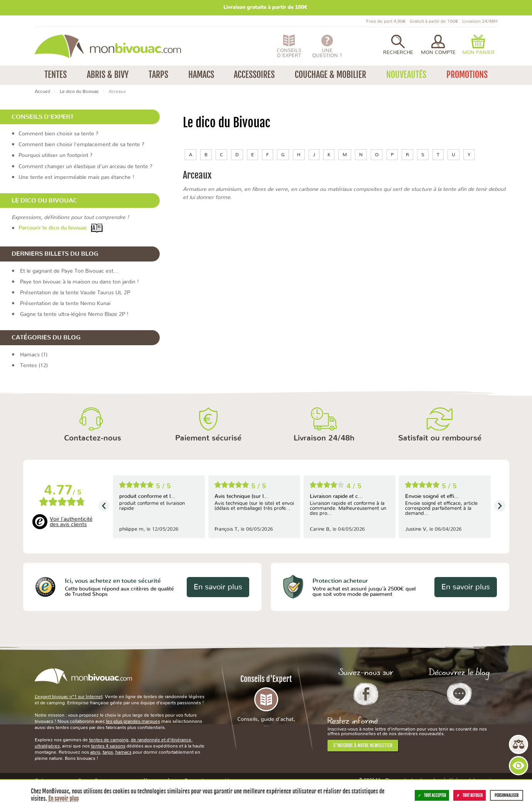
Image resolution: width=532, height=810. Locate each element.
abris (95, 752)
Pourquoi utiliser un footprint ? (56, 155)
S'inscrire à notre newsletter (363, 745)
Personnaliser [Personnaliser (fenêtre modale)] (507, 795)
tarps (108, 752)
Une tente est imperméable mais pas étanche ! (76, 177)
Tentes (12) (34, 366)
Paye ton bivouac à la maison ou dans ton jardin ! (79, 282)
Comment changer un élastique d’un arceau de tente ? (85, 167)
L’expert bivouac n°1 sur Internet (69, 697)
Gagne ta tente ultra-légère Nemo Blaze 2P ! (74, 314)
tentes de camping (109, 740)
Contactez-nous (93, 438)
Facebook (366, 694)
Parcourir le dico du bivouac (53, 228)
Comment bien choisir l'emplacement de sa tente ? (81, 145)
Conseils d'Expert (266, 701)
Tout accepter (432, 795)
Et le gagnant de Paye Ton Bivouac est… (69, 271)
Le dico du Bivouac (79, 91)
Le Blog (459, 694)
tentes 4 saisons (108, 746)
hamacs (123, 752)
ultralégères (47, 746)
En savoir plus (218, 587)
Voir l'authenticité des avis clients (71, 522)
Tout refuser (470, 795)
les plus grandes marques (133, 721)
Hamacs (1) (34, 355)
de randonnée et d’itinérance (161, 740)
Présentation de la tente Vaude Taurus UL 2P (75, 293)
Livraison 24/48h (324, 438)
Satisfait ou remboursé (440, 438)
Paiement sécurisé (208, 438)
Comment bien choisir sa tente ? (58, 134)
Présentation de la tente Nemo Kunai (65, 304)
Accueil (42, 91)
